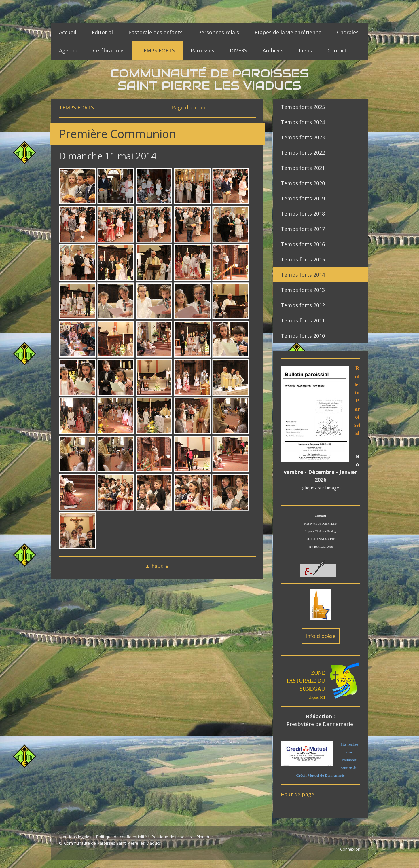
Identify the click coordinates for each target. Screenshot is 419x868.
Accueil (68, 32)
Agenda (68, 50)
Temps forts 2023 (303, 137)
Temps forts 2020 (303, 183)
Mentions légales (75, 837)
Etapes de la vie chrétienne (288, 32)
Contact (337, 50)
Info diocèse (321, 636)
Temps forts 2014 (303, 275)
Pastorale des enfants (156, 32)
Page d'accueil (189, 107)
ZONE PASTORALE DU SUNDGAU (306, 681)
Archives (273, 50)
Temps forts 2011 (303, 320)
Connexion (350, 849)
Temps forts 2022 (303, 153)
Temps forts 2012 (303, 305)
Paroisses (202, 50)
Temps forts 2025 (303, 107)
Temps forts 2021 (303, 168)
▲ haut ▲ (157, 566)
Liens (305, 50)
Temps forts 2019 (303, 198)
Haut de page (297, 794)
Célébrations (109, 50)
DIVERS (238, 50)
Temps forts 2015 (303, 259)
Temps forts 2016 (303, 244)
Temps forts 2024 (303, 122)
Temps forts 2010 (303, 336)
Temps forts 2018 (303, 214)
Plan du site (207, 837)
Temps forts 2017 (303, 229)
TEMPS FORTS (158, 50)
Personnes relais (219, 32)
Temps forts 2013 (303, 290)
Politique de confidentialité (121, 837)
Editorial (102, 32)
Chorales (348, 32)
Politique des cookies (172, 837)
